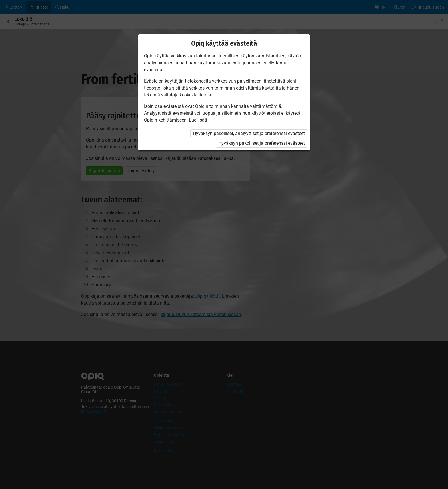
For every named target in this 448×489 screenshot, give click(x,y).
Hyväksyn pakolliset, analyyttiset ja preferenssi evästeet (249, 133)
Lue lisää (198, 120)
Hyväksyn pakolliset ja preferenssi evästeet (262, 143)
